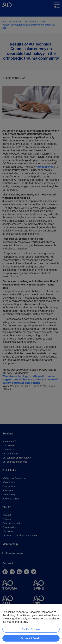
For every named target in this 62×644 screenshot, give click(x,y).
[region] (31, 624)
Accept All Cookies (31, 638)
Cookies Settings (31, 629)
